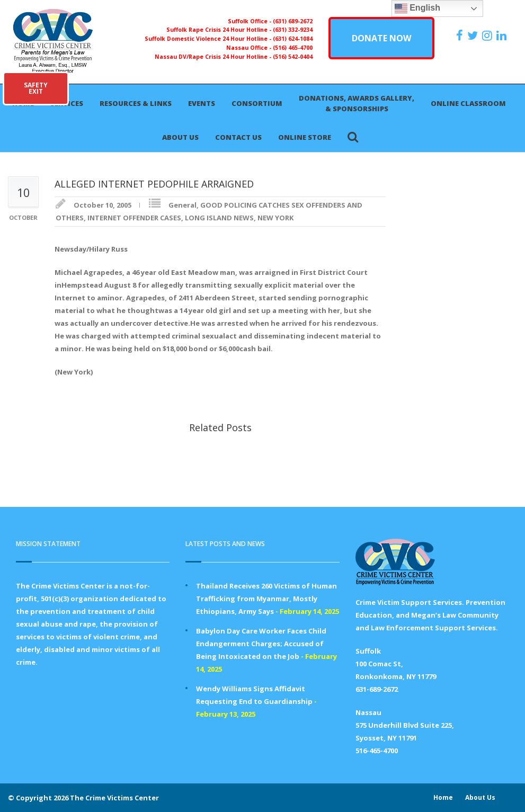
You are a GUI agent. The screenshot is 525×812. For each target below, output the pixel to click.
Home (443, 797)
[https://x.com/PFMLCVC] (474, 35)
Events (202, 103)
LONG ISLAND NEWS (219, 218)
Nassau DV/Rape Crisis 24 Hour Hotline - (214, 57)
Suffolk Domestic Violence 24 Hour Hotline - (209, 39)
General (183, 205)
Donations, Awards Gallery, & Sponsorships (357, 103)
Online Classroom (468, 103)
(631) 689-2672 (293, 21)
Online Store (305, 137)
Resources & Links (136, 103)
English (417, 8)
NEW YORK (275, 218)
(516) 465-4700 (293, 48)
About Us (180, 137)
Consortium (257, 103)
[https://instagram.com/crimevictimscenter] (488, 35)
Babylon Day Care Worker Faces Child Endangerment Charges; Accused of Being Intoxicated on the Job (261, 644)
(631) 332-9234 (293, 30)
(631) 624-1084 (293, 39)
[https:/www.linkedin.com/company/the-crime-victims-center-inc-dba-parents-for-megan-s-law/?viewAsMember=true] (503, 35)
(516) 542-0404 (293, 57)
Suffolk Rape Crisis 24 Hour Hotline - (220, 30)
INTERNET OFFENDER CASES (134, 218)
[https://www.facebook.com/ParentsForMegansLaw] (461, 35)
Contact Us (238, 137)
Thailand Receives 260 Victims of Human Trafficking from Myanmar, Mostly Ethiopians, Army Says (266, 599)
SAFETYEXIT (36, 88)
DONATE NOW (381, 38)
